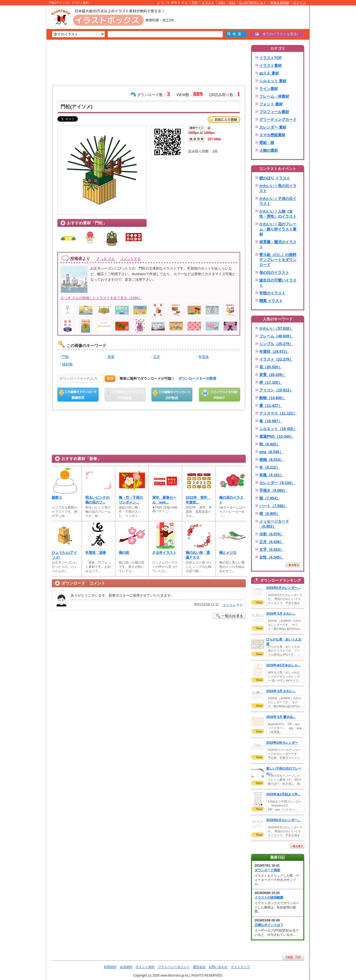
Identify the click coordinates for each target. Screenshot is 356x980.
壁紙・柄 (267, 143)
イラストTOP (271, 58)
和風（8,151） (271, 475)
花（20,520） (271, 367)
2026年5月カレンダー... (283, 588)
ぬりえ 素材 (269, 73)
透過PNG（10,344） (276, 436)
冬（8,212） (270, 467)
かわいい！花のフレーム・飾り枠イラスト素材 (278, 229)
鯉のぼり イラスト (275, 178)
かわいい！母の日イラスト (278, 188)
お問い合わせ (218, 967)
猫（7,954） (270, 498)
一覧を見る (293, 565)
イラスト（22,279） (276, 359)
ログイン (299, 3)
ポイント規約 (145, 967)
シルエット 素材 (273, 81)
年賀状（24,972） (274, 352)
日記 (232, 3)
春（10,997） (271, 421)
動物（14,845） (272, 398)
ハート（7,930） (273, 506)
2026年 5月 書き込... (281, 717)
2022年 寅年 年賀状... (198, 500)
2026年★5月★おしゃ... (283, 665)
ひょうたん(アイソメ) (64, 555)
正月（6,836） (271, 542)
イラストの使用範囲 (269, 898)
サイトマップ (240, 967)
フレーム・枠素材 (274, 96)
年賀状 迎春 (96, 553)
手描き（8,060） (273, 490)
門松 (66, 357)
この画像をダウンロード (78, 395)
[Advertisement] (21, 88)
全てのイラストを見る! (277, 34)
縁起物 (67, 364)
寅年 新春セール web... (164, 500)
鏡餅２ (57, 497)
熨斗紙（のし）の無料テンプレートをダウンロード (278, 260)
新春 (111, 357)
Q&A (222, 3)
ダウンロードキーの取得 (197, 379)
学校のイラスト (272, 293)
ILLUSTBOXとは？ (253, 3)
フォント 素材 (271, 104)
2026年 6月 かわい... (281, 691)
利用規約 (110, 967)
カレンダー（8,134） (277, 483)
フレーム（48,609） (276, 336)
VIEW (258, 602)
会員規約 (126, 967)
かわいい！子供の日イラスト (278, 201)
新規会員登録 (280, 3)
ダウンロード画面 (267, 870)
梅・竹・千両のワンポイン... (131, 500)
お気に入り (224, 119)
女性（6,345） (271, 557)
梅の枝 (124, 553)
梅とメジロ (228, 553)
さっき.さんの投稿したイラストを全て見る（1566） (101, 298)
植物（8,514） (271, 460)
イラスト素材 (270, 65)
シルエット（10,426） (278, 429)
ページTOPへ (293, 957)
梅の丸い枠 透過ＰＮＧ (198, 555)
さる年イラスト (164, 553)
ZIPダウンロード (172, 395)
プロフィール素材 (274, 112)
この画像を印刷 (220, 395)
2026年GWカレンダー (282, 743)
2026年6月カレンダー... (283, 820)
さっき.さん (106, 259)
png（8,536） (271, 452)
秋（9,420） (270, 444)
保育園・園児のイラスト (278, 244)
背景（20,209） (272, 375)
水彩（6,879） (271, 534)
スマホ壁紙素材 (272, 135)
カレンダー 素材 (273, 127)
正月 (156, 357)
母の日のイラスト (274, 272)
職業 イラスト (271, 301)
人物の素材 (269, 150)
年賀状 (204, 357)
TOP (195, 3)
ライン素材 (269, 89)
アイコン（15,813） (276, 390)
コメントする (130, 259)
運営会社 (199, 967)
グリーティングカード (278, 119)
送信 (110, 379)
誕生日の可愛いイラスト (278, 283)
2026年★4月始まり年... (283, 794)
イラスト (208, 3)
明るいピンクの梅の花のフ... (97, 500)
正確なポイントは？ (269, 925)
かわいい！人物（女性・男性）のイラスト (278, 214)
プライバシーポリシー (174, 967)
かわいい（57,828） (276, 328)
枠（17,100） (271, 382)
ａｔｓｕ (229, 605)
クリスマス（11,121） (278, 413)
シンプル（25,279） (276, 344)
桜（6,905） (270, 514)
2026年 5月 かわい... (281, 614)
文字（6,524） (271, 549)
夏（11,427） (271, 406)
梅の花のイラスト (231, 500)
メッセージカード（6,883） (274, 524)
